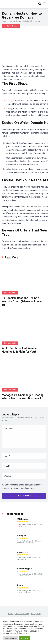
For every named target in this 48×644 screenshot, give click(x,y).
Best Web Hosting (11, 26)
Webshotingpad (24, 569)
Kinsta (20, 585)
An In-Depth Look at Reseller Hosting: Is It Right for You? (20, 350)
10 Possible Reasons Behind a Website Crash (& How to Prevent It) (23, 301)
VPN (39, 614)
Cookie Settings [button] (11, 638)
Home (4, 21)
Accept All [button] (25, 638)
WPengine (22, 536)
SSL (33, 614)
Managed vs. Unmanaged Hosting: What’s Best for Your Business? (23, 397)
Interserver (22, 552)
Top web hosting (22, 614)
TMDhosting (23, 519)
